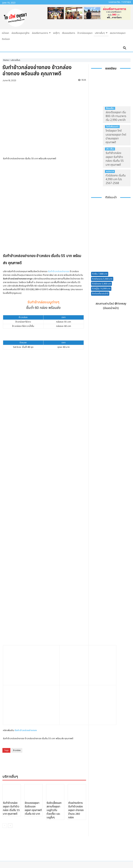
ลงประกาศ (110, 171)
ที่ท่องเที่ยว (110, 108)
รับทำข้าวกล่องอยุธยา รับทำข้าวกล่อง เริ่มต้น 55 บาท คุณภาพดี (11, 742)
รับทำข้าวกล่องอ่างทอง (59, 250)
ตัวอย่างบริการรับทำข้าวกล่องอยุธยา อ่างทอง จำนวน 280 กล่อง (76, 744)
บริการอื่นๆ (16, 60)
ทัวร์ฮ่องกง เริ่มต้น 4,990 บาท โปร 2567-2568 (116, 179)
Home (6, 60)
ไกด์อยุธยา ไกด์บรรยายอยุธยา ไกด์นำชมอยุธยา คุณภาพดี (116, 137)
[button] (125, 48)
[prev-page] (5, 759)
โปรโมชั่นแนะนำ (112, 127)
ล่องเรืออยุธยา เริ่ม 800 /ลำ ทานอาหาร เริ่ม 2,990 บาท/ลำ (116, 116)
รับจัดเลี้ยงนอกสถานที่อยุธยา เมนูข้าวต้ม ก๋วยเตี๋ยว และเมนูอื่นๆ (54, 744)
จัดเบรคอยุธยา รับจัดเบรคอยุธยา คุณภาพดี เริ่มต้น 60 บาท (33, 742)
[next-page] (10, 759)
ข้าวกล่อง (17, 684)
